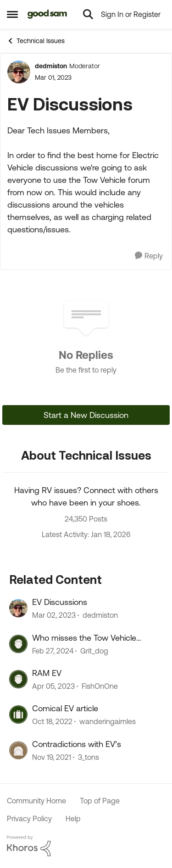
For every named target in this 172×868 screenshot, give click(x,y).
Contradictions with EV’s (77, 744)
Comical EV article (65, 708)
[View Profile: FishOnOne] (18, 679)
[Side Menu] (12, 14)
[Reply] (149, 256)
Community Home (36, 801)
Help (73, 819)
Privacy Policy (29, 819)
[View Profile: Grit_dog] (18, 644)
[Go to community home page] (47, 14)
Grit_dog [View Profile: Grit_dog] (94, 651)
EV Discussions (60, 602)
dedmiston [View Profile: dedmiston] (51, 66)
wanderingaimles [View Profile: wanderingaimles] (108, 722)
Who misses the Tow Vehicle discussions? (84, 638)
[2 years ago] (53, 651)
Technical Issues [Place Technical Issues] (36, 41)
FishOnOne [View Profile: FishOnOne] (100, 686)
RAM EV (47, 673)
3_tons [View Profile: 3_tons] (89, 757)
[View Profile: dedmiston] (19, 72)
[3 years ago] (54, 615)
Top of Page (100, 801)
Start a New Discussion (86, 415)
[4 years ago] (52, 757)
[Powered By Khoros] (86, 846)
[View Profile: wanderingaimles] (18, 714)
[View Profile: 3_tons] (18, 750)
